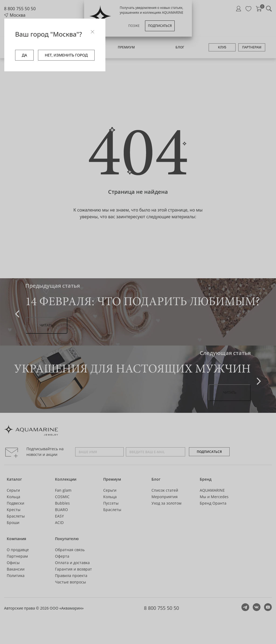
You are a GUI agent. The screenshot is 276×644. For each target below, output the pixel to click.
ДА (24, 55)
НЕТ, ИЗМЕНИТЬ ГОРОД (66, 55)
